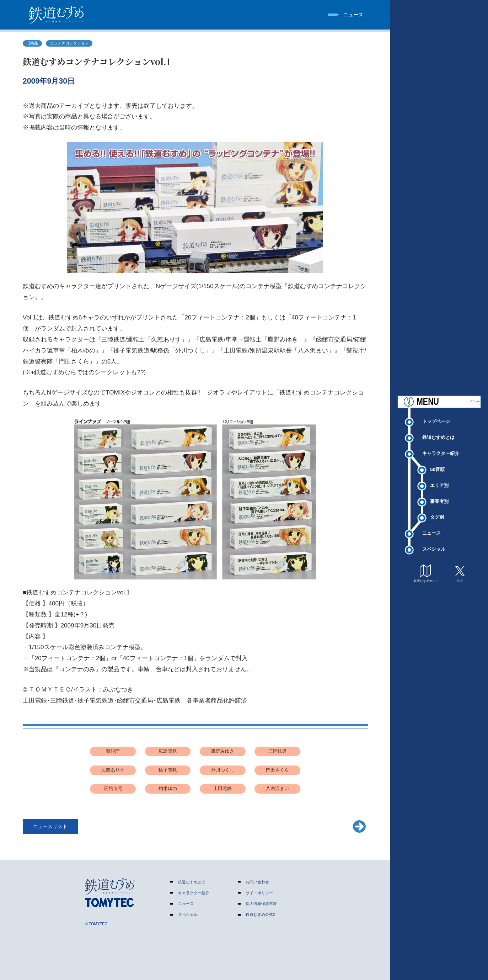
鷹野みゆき (223, 751)
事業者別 (439, 495)
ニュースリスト (50, 826)
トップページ (436, 415)
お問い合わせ (257, 882)
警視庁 (113, 751)
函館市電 (113, 788)
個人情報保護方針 (261, 904)
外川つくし (223, 770)
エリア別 (439, 479)
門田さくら (277, 770)
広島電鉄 (168, 751)
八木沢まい (277, 788)
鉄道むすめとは (438, 431)
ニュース (431, 527)
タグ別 (437, 511)
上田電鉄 (222, 788)
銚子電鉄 (168, 770)
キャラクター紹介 (441, 447)
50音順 (437, 463)
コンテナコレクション (69, 43)
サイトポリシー (259, 893)
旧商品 (32, 43)
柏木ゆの (168, 788)
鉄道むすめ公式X (261, 915)
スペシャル (434, 543)
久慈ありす (113, 770)
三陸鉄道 (278, 751)
